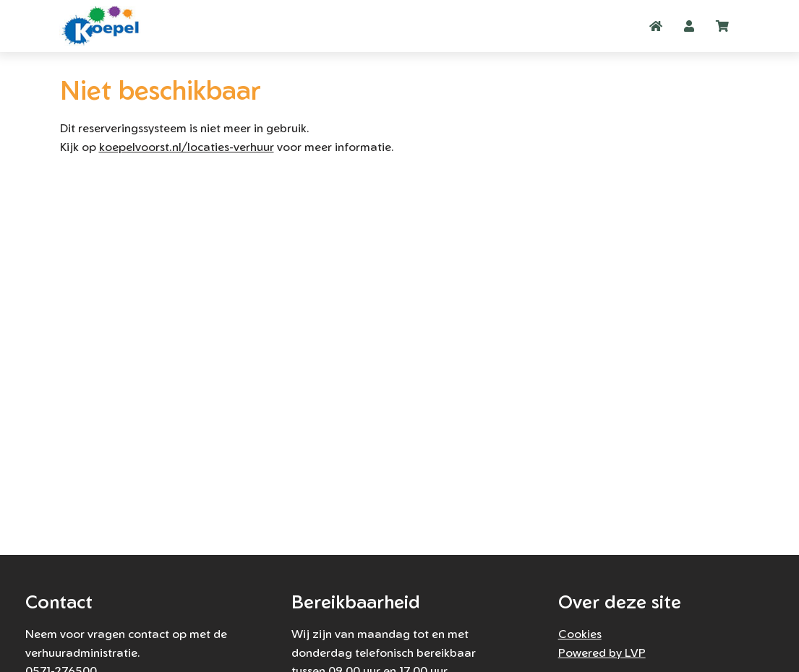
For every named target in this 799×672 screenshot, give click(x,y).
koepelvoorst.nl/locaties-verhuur (187, 147)
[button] (689, 26)
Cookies (580, 634)
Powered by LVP (602, 652)
